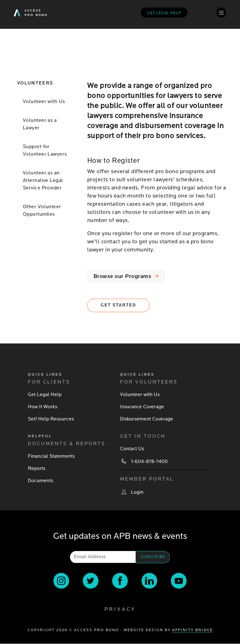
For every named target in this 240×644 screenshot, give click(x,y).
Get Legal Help (45, 394)
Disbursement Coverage (147, 419)
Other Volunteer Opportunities (42, 210)
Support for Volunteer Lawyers (45, 150)
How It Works (42, 407)
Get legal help (164, 13)
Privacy (120, 609)
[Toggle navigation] (221, 12)
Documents (40, 481)
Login (137, 492)
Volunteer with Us (44, 101)
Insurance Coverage (142, 407)
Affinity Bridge (192, 630)
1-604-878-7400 (149, 461)
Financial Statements (51, 456)
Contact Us (132, 449)
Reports (37, 468)
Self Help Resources (51, 419)
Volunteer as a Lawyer (40, 124)
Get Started (118, 305)
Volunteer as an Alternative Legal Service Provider (43, 180)
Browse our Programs (122, 276)
